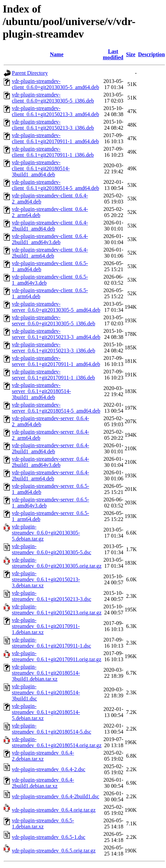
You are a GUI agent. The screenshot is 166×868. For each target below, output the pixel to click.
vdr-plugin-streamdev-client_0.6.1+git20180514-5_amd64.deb (55, 185)
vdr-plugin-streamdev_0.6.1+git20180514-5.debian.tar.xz (46, 712)
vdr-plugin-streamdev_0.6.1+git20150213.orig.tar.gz (57, 610)
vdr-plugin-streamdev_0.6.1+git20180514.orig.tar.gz (57, 742)
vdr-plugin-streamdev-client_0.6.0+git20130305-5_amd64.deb (55, 84)
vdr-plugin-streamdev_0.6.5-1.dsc (49, 837)
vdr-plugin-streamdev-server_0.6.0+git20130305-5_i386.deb (54, 320)
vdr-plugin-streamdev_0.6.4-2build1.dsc (56, 796)
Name (57, 54)
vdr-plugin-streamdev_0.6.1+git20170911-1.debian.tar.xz (46, 626)
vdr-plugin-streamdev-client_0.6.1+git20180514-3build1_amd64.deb (41, 168)
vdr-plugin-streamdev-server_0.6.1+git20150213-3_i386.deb (54, 348)
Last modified (113, 54)
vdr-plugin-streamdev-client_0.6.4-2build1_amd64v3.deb (50, 239)
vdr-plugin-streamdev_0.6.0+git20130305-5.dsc (51, 549)
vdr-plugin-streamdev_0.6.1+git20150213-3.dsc (51, 596)
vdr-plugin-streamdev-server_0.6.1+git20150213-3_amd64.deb (56, 334)
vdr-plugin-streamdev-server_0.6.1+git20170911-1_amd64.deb (56, 361)
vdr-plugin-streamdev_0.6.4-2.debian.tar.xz (43, 756)
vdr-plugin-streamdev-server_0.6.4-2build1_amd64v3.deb (50, 462)
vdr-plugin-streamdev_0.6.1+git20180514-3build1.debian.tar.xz (46, 673)
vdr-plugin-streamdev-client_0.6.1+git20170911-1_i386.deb (53, 152)
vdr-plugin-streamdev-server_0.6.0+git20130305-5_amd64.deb (56, 307)
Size (131, 54)
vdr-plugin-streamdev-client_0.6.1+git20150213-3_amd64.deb (55, 111)
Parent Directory (30, 73)
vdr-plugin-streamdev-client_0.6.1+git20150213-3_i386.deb (53, 125)
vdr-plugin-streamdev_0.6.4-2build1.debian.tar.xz (43, 783)
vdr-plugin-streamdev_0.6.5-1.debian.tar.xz (43, 823)
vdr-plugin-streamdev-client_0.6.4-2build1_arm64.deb (50, 253)
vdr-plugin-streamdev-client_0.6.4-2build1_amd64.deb (50, 226)
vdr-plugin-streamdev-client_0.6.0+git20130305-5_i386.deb (53, 98)
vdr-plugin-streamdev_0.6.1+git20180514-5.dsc (51, 729)
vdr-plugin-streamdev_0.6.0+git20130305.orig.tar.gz (57, 563)
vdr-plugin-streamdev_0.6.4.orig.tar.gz (54, 810)
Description (152, 54)
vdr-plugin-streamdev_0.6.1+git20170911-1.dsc (51, 643)
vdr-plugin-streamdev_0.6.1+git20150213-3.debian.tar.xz (46, 579)
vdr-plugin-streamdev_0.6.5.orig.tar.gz (54, 851)
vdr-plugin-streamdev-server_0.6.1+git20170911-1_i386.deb (53, 375)
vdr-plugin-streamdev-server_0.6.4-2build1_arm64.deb (50, 475)
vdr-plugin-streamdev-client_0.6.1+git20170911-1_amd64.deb (55, 138)
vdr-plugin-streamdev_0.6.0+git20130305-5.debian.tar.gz (46, 533)
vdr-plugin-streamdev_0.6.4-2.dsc (49, 769)
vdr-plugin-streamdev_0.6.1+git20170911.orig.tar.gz (57, 656)
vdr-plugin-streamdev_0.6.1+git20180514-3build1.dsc (46, 692)
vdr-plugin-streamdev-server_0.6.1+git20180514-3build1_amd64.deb (41, 391)
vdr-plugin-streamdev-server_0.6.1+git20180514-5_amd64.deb (56, 408)
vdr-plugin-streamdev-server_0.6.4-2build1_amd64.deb (50, 448)
